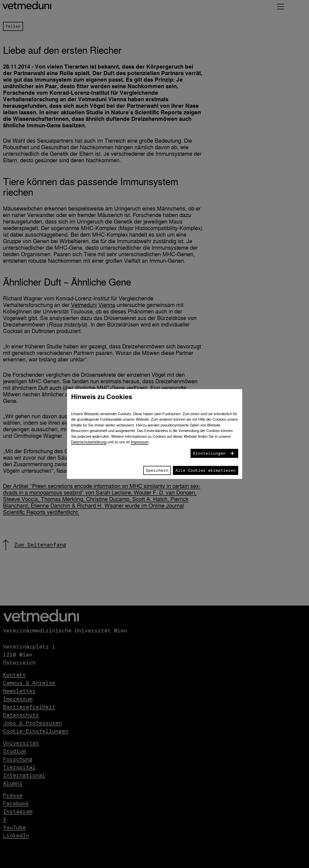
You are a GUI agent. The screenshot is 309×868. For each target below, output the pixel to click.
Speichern (157, 470)
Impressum (140, 442)
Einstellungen (209, 453)
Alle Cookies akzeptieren (206, 470)
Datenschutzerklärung (89, 442)
